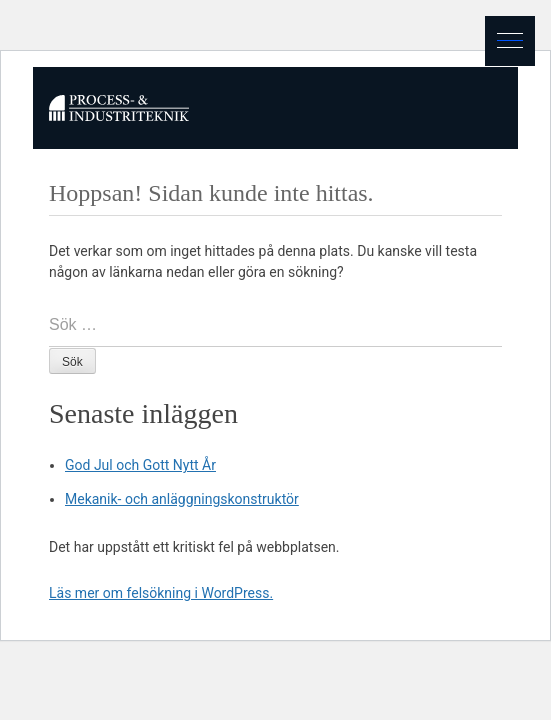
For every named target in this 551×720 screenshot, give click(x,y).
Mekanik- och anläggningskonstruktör (182, 499)
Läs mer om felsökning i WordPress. (161, 593)
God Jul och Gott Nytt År (140, 465)
